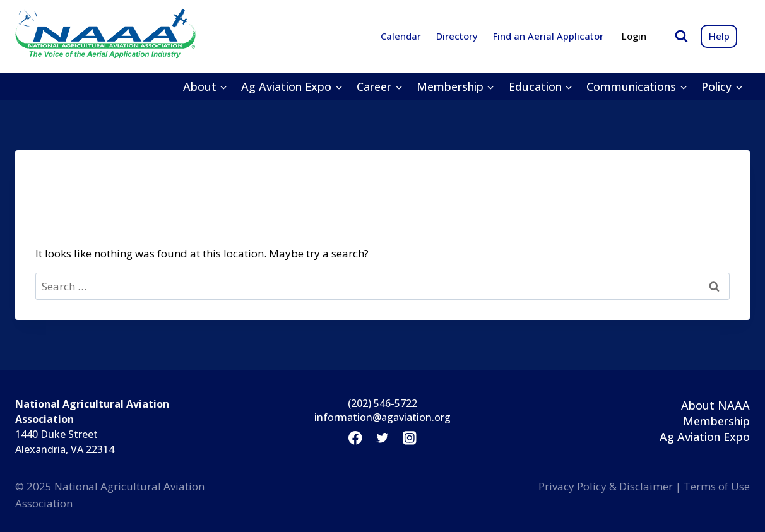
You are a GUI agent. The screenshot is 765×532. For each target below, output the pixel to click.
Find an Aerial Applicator (548, 36)
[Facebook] (355, 438)
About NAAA (715, 405)
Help (719, 36)
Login (634, 36)
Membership (716, 421)
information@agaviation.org (382, 417)
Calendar (401, 36)
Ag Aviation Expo (705, 437)
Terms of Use (717, 486)
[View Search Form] (681, 36)
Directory (457, 36)
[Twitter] (382, 438)
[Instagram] (410, 438)
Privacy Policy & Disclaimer (606, 486)
